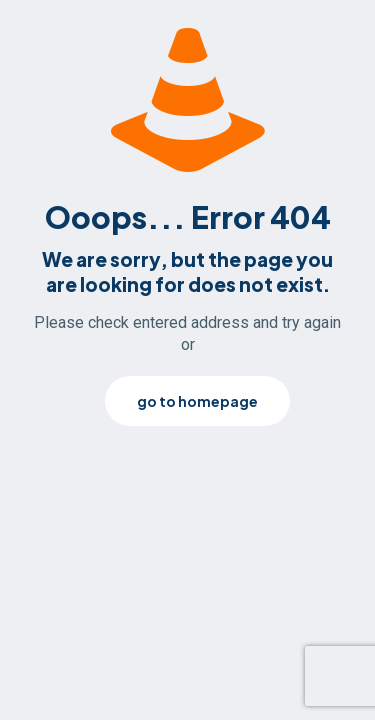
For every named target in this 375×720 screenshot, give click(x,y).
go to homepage (197, 401)
